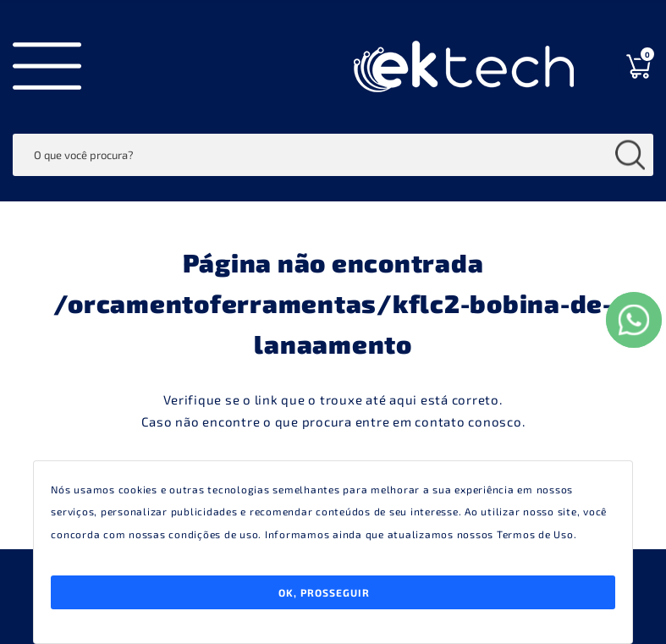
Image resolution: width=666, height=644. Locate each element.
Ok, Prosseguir (324, 592)
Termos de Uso (535, 534)
